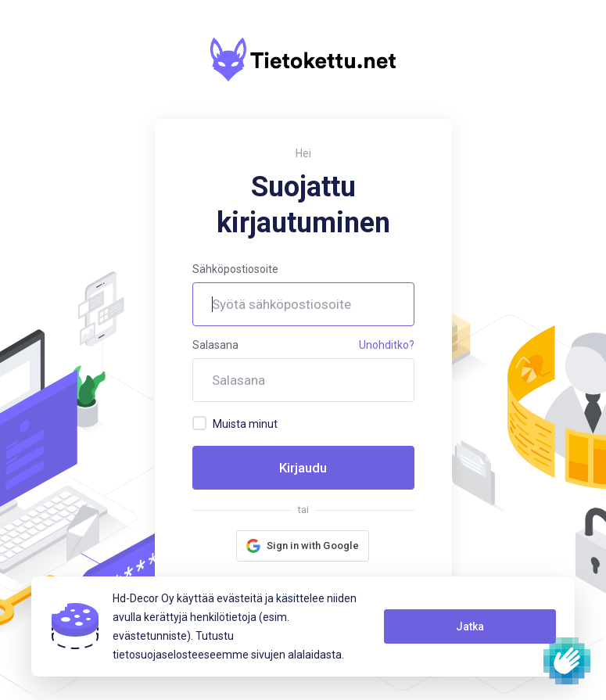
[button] (303, 546)
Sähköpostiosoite (235, 269)
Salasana (215, 345)
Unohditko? (387, 345)
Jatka (470, 626)
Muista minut (235, 423)
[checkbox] (199, 423)
